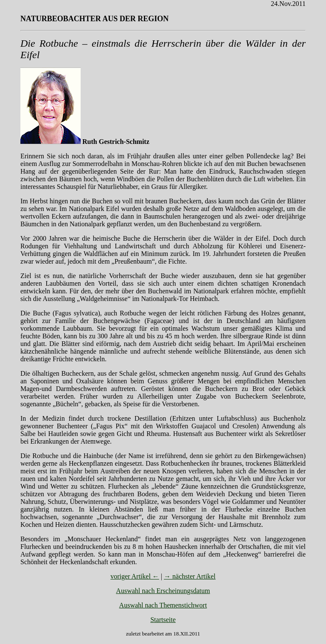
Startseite (163, 620)
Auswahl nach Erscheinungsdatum (163, 591)
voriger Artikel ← (135, 576)
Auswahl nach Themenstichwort (163, 605)
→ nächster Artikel (190, 576)
